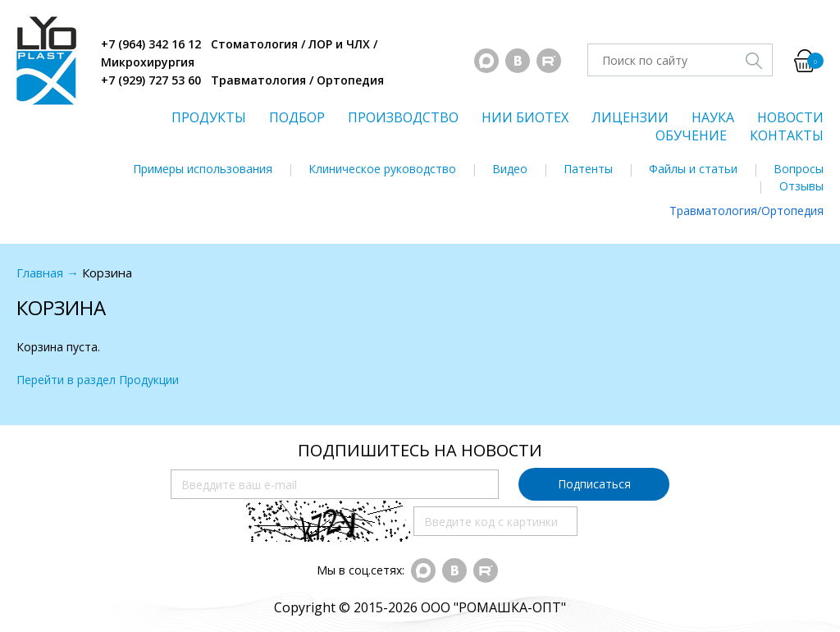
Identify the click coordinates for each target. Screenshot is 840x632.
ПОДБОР (297, 117)
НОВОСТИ (790, 117)
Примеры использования (203, 169)
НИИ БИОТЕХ (525, 117)
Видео (510, 169)
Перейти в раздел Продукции (98, 380)
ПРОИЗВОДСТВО (403, 117)
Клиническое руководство (382, 169)
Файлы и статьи (693, 169)
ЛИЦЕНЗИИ (630, 117)
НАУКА (713, 117)
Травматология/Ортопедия (746, 211)
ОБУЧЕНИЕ (691, 135)
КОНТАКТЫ (787, 135)
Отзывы (801, 186)
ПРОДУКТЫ (209, 117)
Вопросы (799, 169)
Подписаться (594, 484)
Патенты (588, 169)
